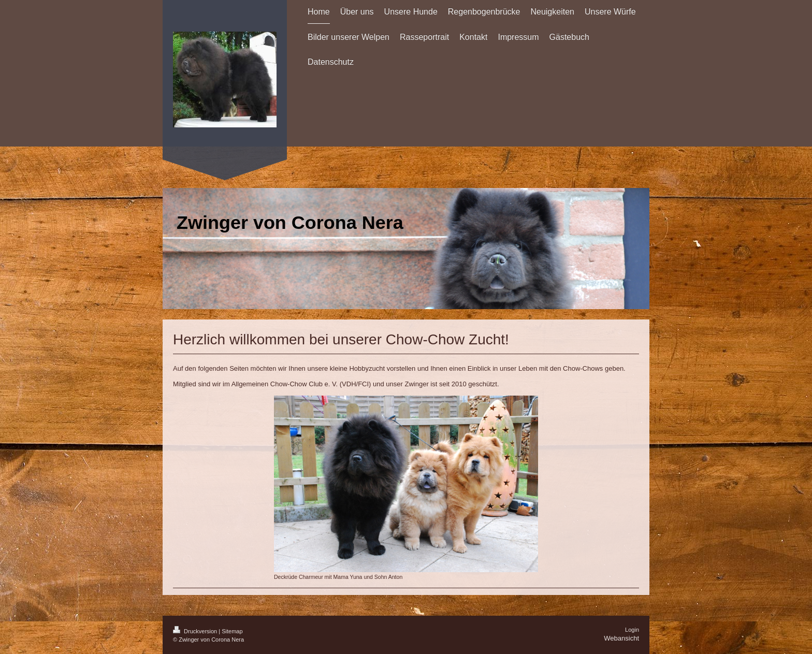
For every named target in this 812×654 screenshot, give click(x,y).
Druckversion (196, 631)
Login (632, 630)
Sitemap (232, 631)
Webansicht (621, 638)
